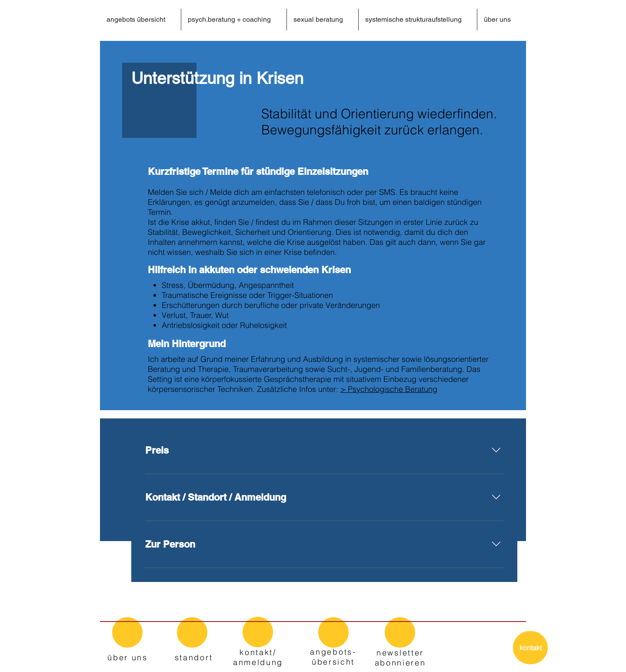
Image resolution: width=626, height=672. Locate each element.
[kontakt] (530, 648)
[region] (128, 639)
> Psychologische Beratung (389, 389)
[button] (234, 20)
